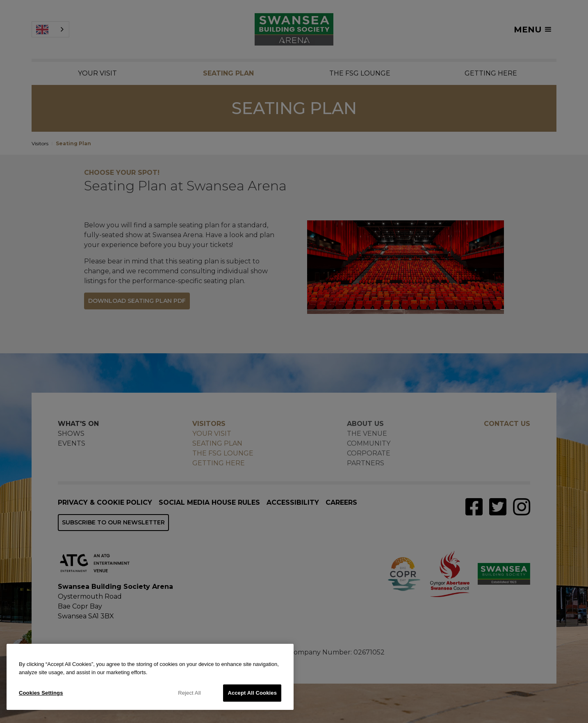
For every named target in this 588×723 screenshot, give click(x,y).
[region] (150, 677)
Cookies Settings (41, 693)
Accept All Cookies (252, 693)
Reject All (189, 693)
